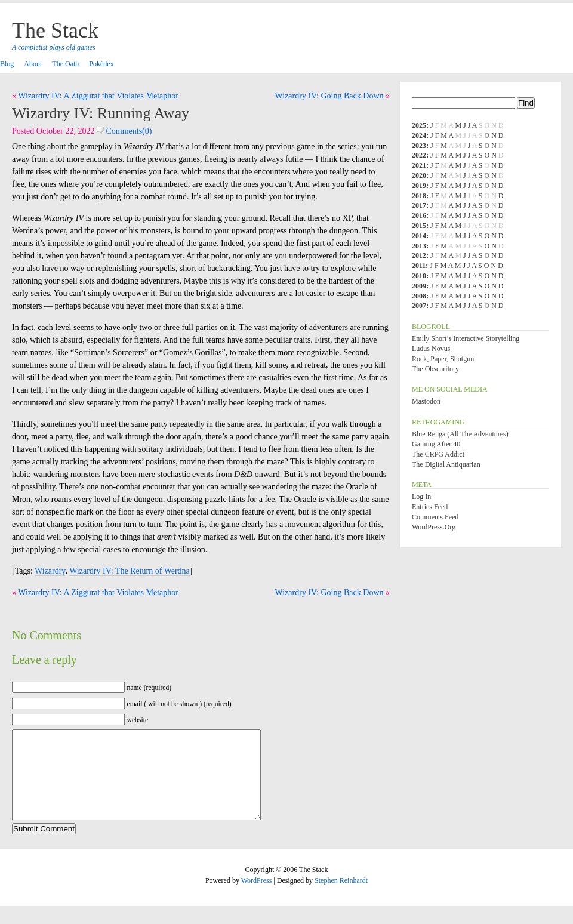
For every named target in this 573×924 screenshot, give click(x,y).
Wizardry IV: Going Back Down (329, 96)
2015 (419, 226)
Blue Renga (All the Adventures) (460, 434)
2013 (419, 246)
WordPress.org (434, 527)
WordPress (257, 898)
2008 (419, 296)
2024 (419, 135)
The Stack (55, 30)
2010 (419, 276)
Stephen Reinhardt (341, 898)
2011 (419, 266)
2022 (419, 155)
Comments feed (435, 517)
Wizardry (50, 571)
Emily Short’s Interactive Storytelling (466, 338)
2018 (419, 196)
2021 (419, 165)
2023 (419, 146)
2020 (419, 175)
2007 (419, 306)
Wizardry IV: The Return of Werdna (130, 571)
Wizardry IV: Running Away (101, 113)
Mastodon (426, 401)
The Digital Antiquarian (446, 464)
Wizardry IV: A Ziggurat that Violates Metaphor (98, 96)
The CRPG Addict (438, 454)
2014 (419, 236)
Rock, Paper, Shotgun (443, 359)
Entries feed (430, 507)
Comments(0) (124, 131)
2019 (419, 186)
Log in (421, 497)
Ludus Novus (431, 349)
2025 (419, 125)
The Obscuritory (435, 369)
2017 (419, 205)
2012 (419, 255)
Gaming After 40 (436, 444)
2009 (419, 286)
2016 (419, 215)
